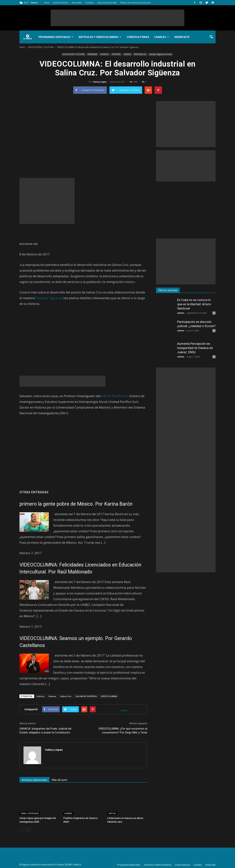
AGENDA (68, 813)
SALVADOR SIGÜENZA (86, 696)
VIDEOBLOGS (140, 54)
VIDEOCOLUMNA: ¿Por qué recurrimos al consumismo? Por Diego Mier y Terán (123, 731)
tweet (124, 710)
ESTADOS (104, 54)
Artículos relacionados (35, 780)
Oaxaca (52, 696)
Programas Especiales (56, 37)
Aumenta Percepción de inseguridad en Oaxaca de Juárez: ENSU (195, 348)
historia (40, 696)
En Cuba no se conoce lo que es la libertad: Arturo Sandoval (194, 304)
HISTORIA (116, 54)
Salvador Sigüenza (49, 298)
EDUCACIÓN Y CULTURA (74, 54)
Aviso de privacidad (107, 2)
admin (181, 313)
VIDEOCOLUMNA (109, 696)
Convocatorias (138, 37)
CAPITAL (112, 813)
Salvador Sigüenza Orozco (160, 54)
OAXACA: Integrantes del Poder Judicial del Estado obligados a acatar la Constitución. (45, 731)
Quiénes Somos (61, 2)
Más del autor (60, 780)
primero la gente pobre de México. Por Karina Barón (76, 504)
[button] (211, 37)
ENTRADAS (92, 54)
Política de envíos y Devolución (135, 2)
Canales (162, 37)
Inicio (47, 2)
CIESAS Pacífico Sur (115, 396)
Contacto (90, 2)
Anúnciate (77, 2)
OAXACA (127, 54)
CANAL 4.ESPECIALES (30, 813)
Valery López (100, 82)
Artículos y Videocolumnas (100, 37)
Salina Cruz (66, 696)
